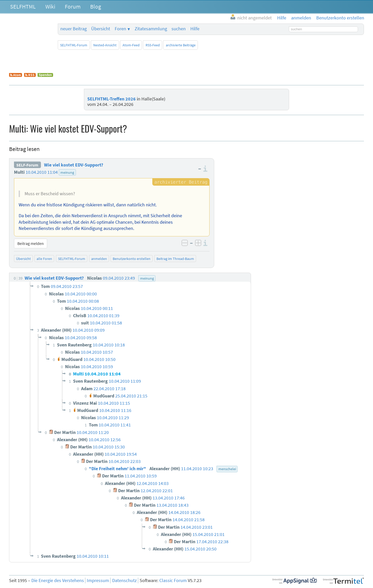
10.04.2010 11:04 (42, 172)
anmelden (99, 259)
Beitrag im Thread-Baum (175, 259)
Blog (96, 6)
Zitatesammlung (151, 29)
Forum (73, 6)
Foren (120, 29)
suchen (179, 29)
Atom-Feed (131, 45)
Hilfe (195, 29)
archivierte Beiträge (181, 45)
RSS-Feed (153, 45)
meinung (67, 172)
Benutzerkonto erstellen (132, 259)
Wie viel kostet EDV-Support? (74, 165)
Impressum (98, 580)
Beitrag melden (31, 243)
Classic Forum (173, 580)
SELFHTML (23, 6)
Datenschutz (124, 580)
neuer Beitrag (74, 29)
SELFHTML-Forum (74, 45)
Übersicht (101, 29)
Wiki (50, 6)
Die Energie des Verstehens (58, 580)
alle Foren (44, 259)
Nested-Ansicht (105, 45)
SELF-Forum (27, 165)
